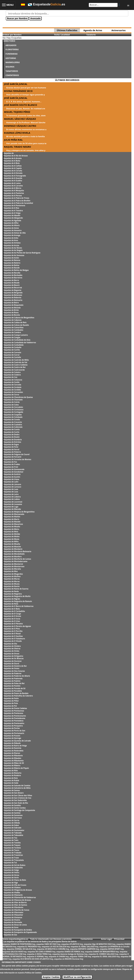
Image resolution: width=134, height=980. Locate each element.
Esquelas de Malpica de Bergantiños (19, 512)
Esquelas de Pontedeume (14, 718)
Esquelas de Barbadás (13, 275)
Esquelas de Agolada (12, 220)
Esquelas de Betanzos (13, 295)
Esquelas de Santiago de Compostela (19, 810)
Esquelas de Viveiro (12, 920)
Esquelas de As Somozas (14, 255)
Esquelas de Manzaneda (14, 514)
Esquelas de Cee (10, 377)
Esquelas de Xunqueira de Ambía (18, 930)
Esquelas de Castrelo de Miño (16, 360)
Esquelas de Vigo (11, 883)
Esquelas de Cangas (12, 337)
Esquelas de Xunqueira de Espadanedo (20, 932)
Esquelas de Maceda (12, 509)
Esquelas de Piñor (11, 701)
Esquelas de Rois (11, 778)
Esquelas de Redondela (13, 751)
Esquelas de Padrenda (13, 678)
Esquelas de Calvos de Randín (16, 325)
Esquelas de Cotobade (13, 417)
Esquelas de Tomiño (12, 843)
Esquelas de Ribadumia (14, 761)
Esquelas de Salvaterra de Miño (17, 788)
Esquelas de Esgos (11, 444)
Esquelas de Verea (11, 875)
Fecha (57, 35)
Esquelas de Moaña (12, 544)
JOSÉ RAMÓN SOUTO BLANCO (21, 105)
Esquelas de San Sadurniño (15, 800)
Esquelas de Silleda (12, 823)
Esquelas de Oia (10, 644)
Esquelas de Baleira (12, 263)
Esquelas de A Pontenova (14, 205)
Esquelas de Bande (12, 268)
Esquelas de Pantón (12, 686)
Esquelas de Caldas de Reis (15, 322)
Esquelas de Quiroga (12, 738)
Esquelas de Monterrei (13, 564)
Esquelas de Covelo (12, 420)
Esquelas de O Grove (12, 616)
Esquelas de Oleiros (12, 649)
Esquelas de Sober (11, 825)
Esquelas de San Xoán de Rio (16, 803)
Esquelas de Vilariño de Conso (16, 910)
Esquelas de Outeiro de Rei (15, 666)
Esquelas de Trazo (11, 858)
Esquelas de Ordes (11, 651)
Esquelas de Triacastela (14, 860)
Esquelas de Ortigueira (13, 656)
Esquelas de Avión (11, 258)
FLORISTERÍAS (12, 49)
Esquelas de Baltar (12, 265)
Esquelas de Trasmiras (13, 855)
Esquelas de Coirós (12, 402)
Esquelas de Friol (11, 467)
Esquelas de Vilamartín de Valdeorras (20, 897)
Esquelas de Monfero (13, 556)
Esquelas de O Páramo (13, 624)
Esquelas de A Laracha (13, 186)
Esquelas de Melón (12, 536)
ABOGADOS (11, 45)
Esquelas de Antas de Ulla (15, 233)
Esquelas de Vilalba (12, 893)
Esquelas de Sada (11, 783)
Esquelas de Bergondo (13, 293)
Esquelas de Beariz (12, 285)
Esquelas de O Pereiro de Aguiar (17, 626)
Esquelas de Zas (10, 935)
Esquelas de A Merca (12, 188)
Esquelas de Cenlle (12, 382)
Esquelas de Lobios (12, 499)
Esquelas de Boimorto (13, 300)
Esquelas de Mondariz (13, 549)
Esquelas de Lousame (13, 504)
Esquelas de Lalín (11, 482)
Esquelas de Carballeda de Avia (17, 340)
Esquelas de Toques (12, 845)
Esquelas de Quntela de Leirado (17, 741)
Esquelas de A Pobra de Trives (16, 198)
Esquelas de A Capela (13, 168)
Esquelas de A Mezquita (14, 190)
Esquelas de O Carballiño (14, 611)
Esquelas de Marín (11, 519)
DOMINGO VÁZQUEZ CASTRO (20, 126)
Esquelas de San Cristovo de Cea (17, 798)
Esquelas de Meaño (12, 527)
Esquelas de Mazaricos (13, 524)
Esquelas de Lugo (11, 507)
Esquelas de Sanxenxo (13, 815)
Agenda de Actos (93, 30)
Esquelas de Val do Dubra (14, 865)
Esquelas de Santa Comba (15, 808)
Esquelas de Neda (11, 591)
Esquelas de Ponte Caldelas (15, 708)
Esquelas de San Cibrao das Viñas (18, 795)
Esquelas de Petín (11, 698)
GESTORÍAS (11, 58)
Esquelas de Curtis (11, 432)
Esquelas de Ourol (11, 663)
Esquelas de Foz (10, 462)
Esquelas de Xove (11, 927)
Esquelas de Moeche (12, 547)
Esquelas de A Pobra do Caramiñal (18, 203)
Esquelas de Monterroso (14, 566)
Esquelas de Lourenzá (13, 502)
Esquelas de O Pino (12, 629)
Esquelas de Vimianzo (13, 917)
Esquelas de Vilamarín (13, 895)
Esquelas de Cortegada (13, 412)
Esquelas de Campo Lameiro (16, 335)
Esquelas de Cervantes (13, 392)
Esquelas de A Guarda (13, 178)
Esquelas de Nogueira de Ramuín (18, 601)
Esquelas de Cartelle (12, 357)
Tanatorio (91, 35)
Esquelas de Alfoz (11, 223)
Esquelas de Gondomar (13, 472)
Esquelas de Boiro (11, 303)
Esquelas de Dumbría (13, 440)
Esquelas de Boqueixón (13, 305)
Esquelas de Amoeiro (12, 230)
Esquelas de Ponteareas (14, 711)
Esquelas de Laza (11, 492)
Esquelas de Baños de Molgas (16, 270)
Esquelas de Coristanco (13, 410)
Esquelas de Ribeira (12, 765)
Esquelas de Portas (12, 728)
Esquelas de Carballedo (14, 345)
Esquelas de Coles (11, 405)
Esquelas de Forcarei (12, 457)
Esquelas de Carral (11, 355)
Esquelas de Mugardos (13, 574)
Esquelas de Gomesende (14, 469)
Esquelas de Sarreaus (13, 818)
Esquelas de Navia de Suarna (16, 589)
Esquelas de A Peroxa (13, 196)
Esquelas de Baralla (12, 273)
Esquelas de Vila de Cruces (15, 885)
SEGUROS (10, 67)
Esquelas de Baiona (12, 260)
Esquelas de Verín (11, 878)
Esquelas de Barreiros (13, 278)
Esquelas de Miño (11, 542)
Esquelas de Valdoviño (13, 868)
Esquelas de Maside (12, 522)
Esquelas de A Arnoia (13, 158)
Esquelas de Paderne (12, 673)
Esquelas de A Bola (12, 163)
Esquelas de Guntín (12, 477)
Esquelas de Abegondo (13, 218)
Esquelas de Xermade (13, 922)
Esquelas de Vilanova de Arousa (17, 900)
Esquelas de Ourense (12, 661)
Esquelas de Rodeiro (12, 775)
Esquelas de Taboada (13, 833)
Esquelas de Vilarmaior (13, 912)
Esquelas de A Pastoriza (14, 193)
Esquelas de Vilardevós (13, 907)
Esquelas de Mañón (12, 517)
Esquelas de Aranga (12, 235)
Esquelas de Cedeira (12, 375)
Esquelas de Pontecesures (15, 716)
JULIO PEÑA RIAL (13, 140)
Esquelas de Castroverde (14, 370)
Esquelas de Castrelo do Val (15, 362)
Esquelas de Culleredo (13, 427)
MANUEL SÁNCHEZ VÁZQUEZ (20, 119)
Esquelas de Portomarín (14, 733)
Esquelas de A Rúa (11, 208)
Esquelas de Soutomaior (14, 830)
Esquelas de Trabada (12, 853)
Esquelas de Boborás (12, 298)
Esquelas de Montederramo (15, 561)
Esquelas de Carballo (12, 347)
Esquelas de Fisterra (12, 452)
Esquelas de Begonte (12, 290)
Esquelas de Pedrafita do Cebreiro (18, 696)
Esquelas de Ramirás (12, 748)
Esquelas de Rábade (12, 743)
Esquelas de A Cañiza (12, 166)
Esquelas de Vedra (11, 872)
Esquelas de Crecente (13, 422)
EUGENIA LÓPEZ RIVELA (17, 133)
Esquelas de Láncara (12, 484)
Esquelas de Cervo (11, 395)
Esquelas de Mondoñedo (14, 554)
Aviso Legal (106, 939)
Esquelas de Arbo (11, 238)
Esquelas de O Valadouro (14, 639)
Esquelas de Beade (12, 283)
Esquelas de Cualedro (13, 425)
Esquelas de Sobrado (12, 828)
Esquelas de (9, 153)
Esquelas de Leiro (11, 494)
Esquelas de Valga (11, 870)
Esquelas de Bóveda (12, 308)
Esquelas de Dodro (12, 434)
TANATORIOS (12, 71)
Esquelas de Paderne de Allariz (17, 676)
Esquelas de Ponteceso (13, 713)
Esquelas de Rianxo (12, 753)
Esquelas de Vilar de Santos (15, 905)
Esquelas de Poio (11, 703)
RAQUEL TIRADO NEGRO (18, 147)
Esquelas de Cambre (12, 332)
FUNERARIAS (11, 54)
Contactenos (87, 939)
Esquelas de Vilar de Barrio (15, 902)
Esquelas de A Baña (12, 161)
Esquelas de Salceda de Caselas (17, 785)
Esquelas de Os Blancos (14, 658)
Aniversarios (119, 30)
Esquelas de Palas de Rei (14, 683)
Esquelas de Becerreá (13, 288)
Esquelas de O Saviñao (13, 636)
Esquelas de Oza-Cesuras (14, 671)
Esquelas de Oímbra (12, 646)
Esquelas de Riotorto (12, 773)
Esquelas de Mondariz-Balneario (17, 551)
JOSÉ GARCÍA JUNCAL (16, 84)
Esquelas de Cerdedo (12, 387)
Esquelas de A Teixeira (13, 211)
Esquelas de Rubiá (11, 780)
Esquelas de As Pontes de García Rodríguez (22, 253)
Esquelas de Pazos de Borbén (16, 693)
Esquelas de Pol (10, 706)
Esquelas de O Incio (12, 619)
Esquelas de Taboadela (13, 835)
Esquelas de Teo (10, 838)
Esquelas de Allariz (12, 225)
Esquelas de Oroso (11, 654)
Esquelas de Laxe (11, 489)
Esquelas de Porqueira (13, 726)
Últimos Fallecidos (67, 30)
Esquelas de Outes (11, 668)
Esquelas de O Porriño (13, 631)
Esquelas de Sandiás (12, 805)
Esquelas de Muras (12, 579)
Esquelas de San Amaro (14, 793)
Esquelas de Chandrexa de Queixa (18, 397)
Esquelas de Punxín (12, 736)
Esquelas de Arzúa (11, 245)
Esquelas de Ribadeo (12, 758)
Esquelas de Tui (10, 863)
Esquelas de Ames (11, 228)
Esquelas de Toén (11, 840)
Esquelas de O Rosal (12, 634)
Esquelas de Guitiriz (12, 474)
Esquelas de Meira (11, 529)
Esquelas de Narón (12, 586)
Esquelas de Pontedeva (13, 721)
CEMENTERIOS (12, 75)
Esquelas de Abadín (12, 215)
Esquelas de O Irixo (12, 621)
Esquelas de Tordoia (12, 848)
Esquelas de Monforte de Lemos (17, 559)
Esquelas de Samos (12, 790)
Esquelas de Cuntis (12, 429)
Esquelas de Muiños (12, 576)
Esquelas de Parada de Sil (14, 688)
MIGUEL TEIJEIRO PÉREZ (17, 112)
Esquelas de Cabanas (12, 320)
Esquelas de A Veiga (12, 213)
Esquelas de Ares (11, 240)
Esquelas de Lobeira (12, 497)
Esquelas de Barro (11, 280)
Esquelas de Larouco (12, 487)
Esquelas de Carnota (12, 352)
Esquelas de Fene (11, 447)
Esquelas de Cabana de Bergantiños (19, 318)
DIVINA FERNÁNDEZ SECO (18, 91)
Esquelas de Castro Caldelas (16, 365)
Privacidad (119, 939)
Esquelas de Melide (12, 534)
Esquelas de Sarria (11, 820)
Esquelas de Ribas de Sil (14, 763)
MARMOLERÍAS (12, 62)
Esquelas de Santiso (12, 813)
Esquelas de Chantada (13, 400)
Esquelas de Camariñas (13, 327)
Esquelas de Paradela (13, 691)
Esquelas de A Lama (12, 183)
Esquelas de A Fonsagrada (15, 176)
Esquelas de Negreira (13, 594)
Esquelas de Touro (11, 850)
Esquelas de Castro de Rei (14, 367)
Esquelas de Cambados (13, 330)
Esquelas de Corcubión (13, 407)
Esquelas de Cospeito (13, 415)
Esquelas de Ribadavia (13, 756)
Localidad (65, 35)
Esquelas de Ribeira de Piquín (16, 768)
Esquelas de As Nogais (13, 250)
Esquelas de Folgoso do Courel (16, 454)
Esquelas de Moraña (12, 569)
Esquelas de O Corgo (12, 614)
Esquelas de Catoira (12, 372)
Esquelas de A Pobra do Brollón (17, 201)
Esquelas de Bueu (11, 312)
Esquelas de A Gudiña (13, 181)
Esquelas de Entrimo (12, 442)
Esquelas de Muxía (12, 584)
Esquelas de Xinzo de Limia (15, 925)
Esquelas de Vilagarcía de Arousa (18, 890)
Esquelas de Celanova (13, 380)
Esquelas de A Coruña (13, 171)
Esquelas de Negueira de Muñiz (17, 596)
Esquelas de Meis (11, 532)
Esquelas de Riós (11, 771)
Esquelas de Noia (11, 604)
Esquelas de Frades (12, 464)
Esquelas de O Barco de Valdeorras (18, 606)
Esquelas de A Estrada (13, 173)
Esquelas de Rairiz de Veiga (15, 746)
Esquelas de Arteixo (12, 243)
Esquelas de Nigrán (12, 599)
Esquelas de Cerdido (12, 390)
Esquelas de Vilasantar (13, 915)
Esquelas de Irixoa (11, 479)
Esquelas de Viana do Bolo (15, 880)
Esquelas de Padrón (12, 681)
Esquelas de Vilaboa (12, 887)
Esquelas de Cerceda (12, 385)
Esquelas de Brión (11, 310)
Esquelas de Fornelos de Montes (17, 459)
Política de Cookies (33, 973)
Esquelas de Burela (12, 315)
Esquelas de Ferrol (11, 449)
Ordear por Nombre (12, 35)
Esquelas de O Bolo (12, 609)
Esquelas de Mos (11, 571)
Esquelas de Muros (12, 581)
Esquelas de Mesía (11, 539)
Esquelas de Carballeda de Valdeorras (20, 342)
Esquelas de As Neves (13, 248)
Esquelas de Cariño (12, 350)
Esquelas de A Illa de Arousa (16, 156)
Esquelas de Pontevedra (14, 723)
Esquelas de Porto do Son (14, 731)
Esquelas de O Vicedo (13, 641)
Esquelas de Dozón (12, 437)
